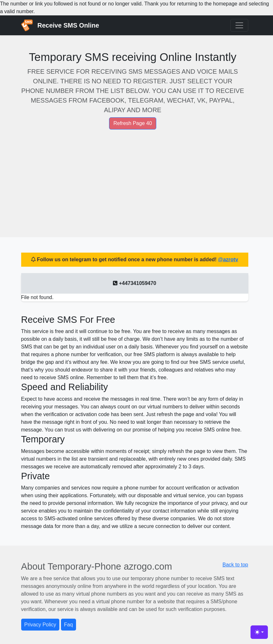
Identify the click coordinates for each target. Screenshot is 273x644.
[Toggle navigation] (239, 25)
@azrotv (228, 259)
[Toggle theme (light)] (259, 632)
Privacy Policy (40, 625)
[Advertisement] (135, 177)
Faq (69, 625)
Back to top (235, 565)
